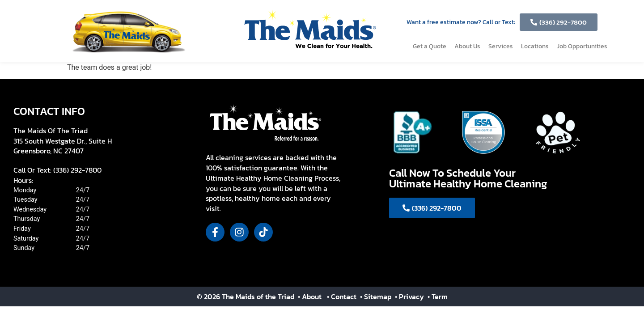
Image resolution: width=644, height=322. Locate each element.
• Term (438, 297)
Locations (535, 46)
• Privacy (410, 297)
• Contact (343, 297)
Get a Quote (430, 46)
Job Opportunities (582, 46)
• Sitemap (377, 297)
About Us (467, 46)
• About (309, 297)
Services (501, 46)
